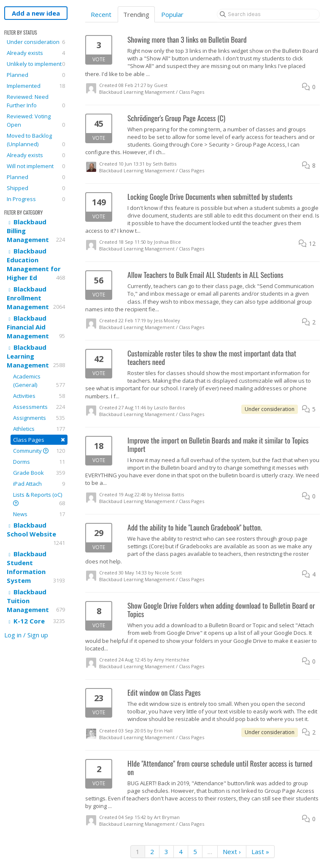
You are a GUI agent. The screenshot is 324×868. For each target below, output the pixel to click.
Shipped (36, 188)
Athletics (39, 429)
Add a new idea (36, 13)
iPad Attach (39, 484)
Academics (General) (39, 381)
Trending (136, 14)
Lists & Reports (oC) (39, 499)
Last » (260, 852)
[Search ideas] (268, 14)
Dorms (39, 462)
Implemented (36, 86)
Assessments (39, 407)
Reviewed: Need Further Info (36, 101)
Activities (39, 396)
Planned (36, 75)
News (39, 514)
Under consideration (36, 42)
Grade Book (39, 473)
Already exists (36, 53)
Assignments (39, 418)
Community (39, 451)
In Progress (36, 199)
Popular (172, 14)
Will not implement (36, 166)
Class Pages (39, 439)
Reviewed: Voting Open (36, 121)
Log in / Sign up (26, 635)
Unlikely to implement (36, 64)
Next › (232, 852)
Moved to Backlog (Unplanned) (36, 140)
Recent (101, 14)
